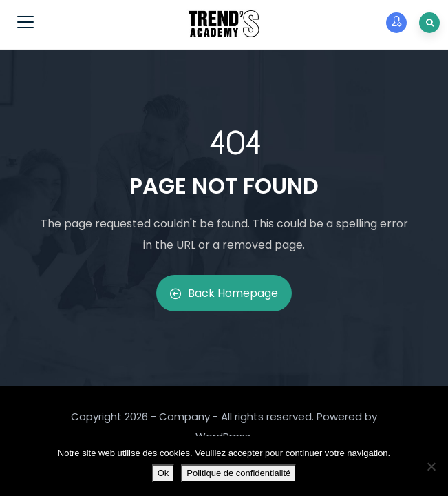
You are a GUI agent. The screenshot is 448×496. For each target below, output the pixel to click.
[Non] (431, 466)
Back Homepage (224, 293)
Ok (163, 473)
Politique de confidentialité (238, 473)
